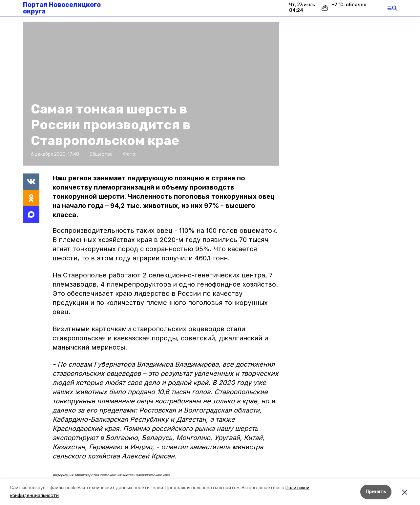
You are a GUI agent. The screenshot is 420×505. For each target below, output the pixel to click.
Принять (376, 492)
